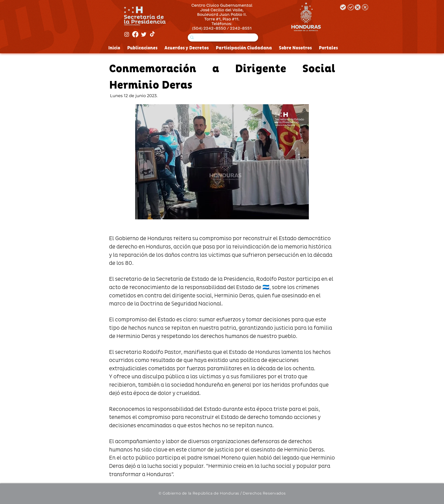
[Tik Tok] (152, 34)
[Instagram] (127, 34)
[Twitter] (144, 34)
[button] (222, 162)
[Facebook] (135, 34)
